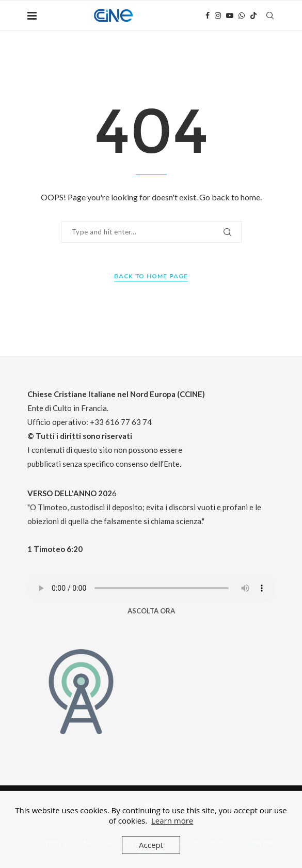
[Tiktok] (253, 15)
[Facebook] (208, 15)
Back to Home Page (151, 276)
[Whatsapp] (242, 15)
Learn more (172, 820)
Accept (151, 845)
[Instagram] (218, 15)
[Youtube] (230, 15)
